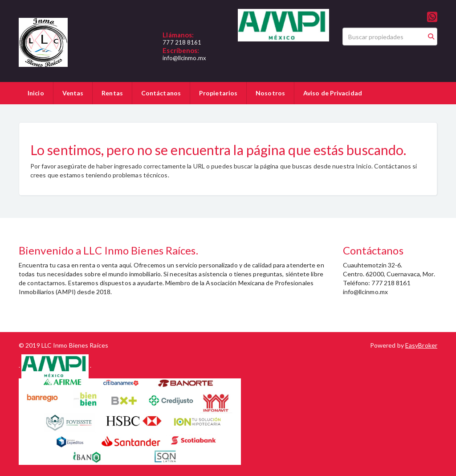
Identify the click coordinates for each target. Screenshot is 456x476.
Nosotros (270, 93)
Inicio (36, 93)
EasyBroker (421, 345)
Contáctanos (161, 93)
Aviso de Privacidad (333, 93)
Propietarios (218, 93)
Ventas (73, 93)
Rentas (112, 93)
